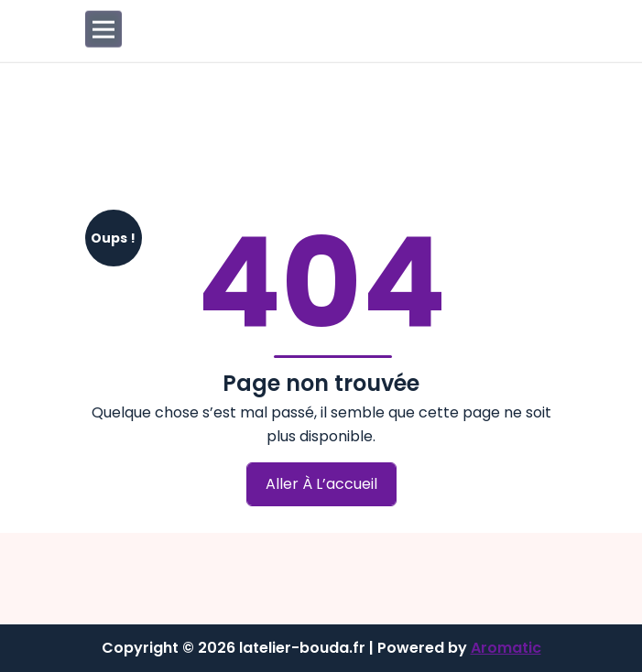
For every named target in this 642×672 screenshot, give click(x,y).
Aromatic (506, 648)
